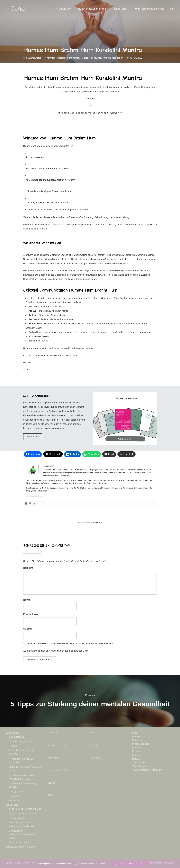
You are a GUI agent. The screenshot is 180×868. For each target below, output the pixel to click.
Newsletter (96, 758)
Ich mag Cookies (117, 864)
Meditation (62, 58)
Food (135, 733)
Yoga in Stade (122, 9)
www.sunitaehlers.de (35, 496)
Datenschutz (54, 733)
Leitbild (51, 783)
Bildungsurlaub (16, 792)
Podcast (136, 759)
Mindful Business (141, 744)
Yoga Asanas (139, 763)
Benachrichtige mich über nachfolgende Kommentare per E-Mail (56, 651)
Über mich (95, 745)
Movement (75, 58)
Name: (27, 600)
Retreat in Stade (17, 818)
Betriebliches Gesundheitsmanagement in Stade (23, 834)
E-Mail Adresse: (31, 614)
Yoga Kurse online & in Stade (149, 9)
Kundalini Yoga (82, 270)
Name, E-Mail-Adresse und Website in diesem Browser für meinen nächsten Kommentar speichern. (70, 643)
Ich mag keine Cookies (138, 864)
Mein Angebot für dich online (94, 9)
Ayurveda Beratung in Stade (23, 814)
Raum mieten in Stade (20, 843)
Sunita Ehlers (65, 9)
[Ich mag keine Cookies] (176, 864)
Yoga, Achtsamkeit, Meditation (107, 58)
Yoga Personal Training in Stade (25, 809)
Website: (28, 629)
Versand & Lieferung (58, 745)
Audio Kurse (15, 801)
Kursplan (94, 733)
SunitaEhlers (34, 58)
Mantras (51, 58)
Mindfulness (138, 748)
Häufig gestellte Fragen (59, 770)
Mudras (86, 58)
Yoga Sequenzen (141, 766)
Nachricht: (28, 568)
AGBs (51, 795)
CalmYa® (14, 754)
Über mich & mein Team (21, 741)
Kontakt (13, 746)
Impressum (53, 758)
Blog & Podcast (17, 737)
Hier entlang (32, 437)
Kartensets (14, 796)
